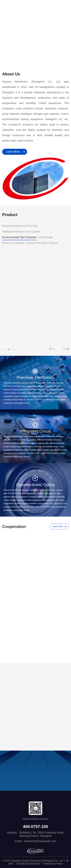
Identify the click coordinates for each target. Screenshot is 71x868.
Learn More (13, 152)
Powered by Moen (53, 864)
